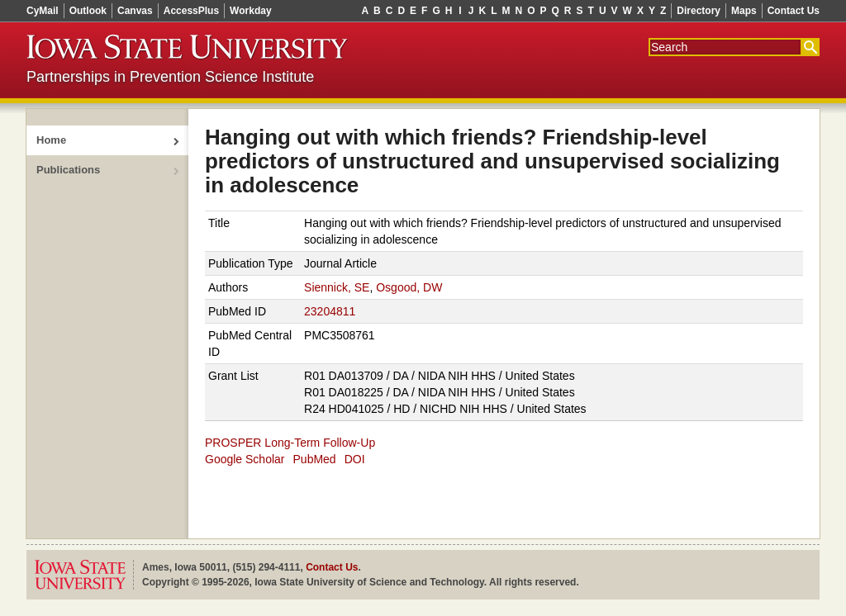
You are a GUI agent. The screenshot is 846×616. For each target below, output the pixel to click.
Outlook (88, 11)
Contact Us (794, 11)
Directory (699, 11)
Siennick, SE (337, 287)
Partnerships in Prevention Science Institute (170, 77)
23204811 (330, 311)
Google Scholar (245, 459)
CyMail (43, 11)
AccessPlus (191, 11)
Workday (250, 11)
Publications (68, 170)
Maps (744, 11)
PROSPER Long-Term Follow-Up (290, 443)
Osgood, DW (409, 287)
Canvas (135, 11)
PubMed (315, 459)
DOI (355, 459)
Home (51, 140)
